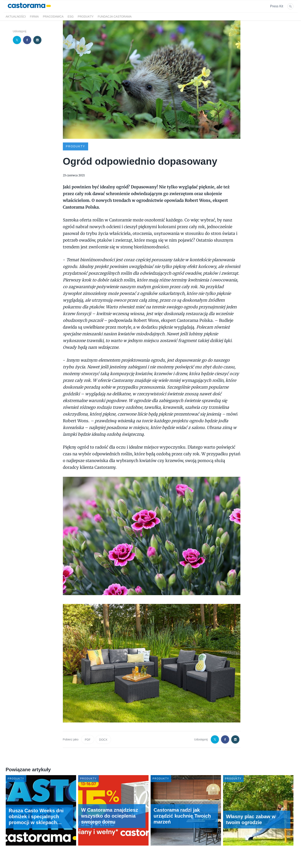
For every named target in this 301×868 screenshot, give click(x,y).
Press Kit (277, 6)
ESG (71, 17)
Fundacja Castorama (115, 17)
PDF (88, 740)
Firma (34, 17)
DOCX (103, 740)
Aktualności (16, 17)
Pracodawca (53, 17)
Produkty (86, 17)
